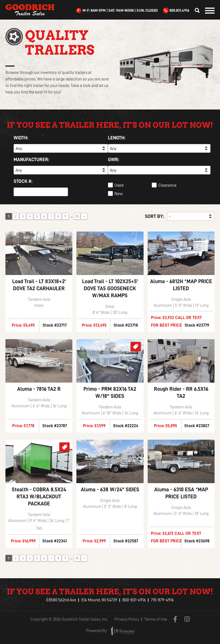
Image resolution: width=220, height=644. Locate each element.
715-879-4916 (162, 600)
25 (77, 216)
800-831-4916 (134, 600)
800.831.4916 (179, 10)
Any (19, 149)
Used (119, 185)
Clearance (167, 185)
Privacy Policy (127, 619)
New (119, 194)
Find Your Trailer (196, 10)
